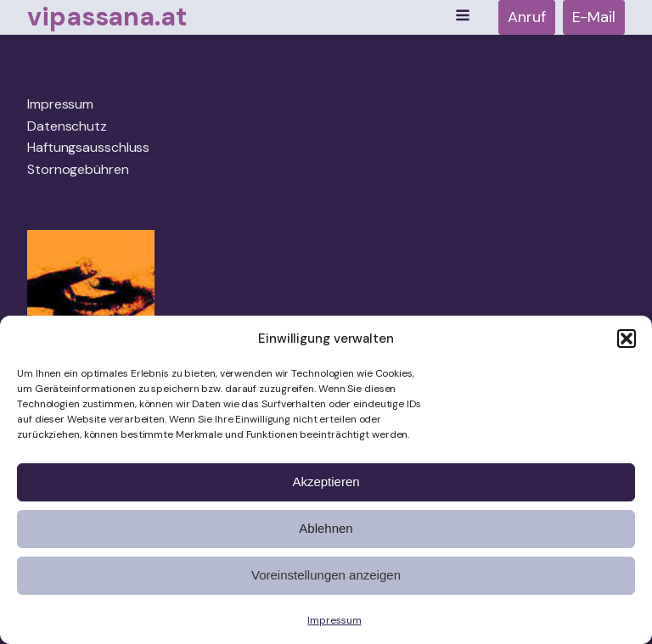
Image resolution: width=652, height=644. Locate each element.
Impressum (334, 620)
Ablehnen (326, 528)
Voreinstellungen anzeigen (326, 575)
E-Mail (594, 17)
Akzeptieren (326, 482)
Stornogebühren (78, 169)
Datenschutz (67, 126)
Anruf (527, 17)
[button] (627, 339)
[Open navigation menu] (463, 17)
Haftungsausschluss (88, 147)
